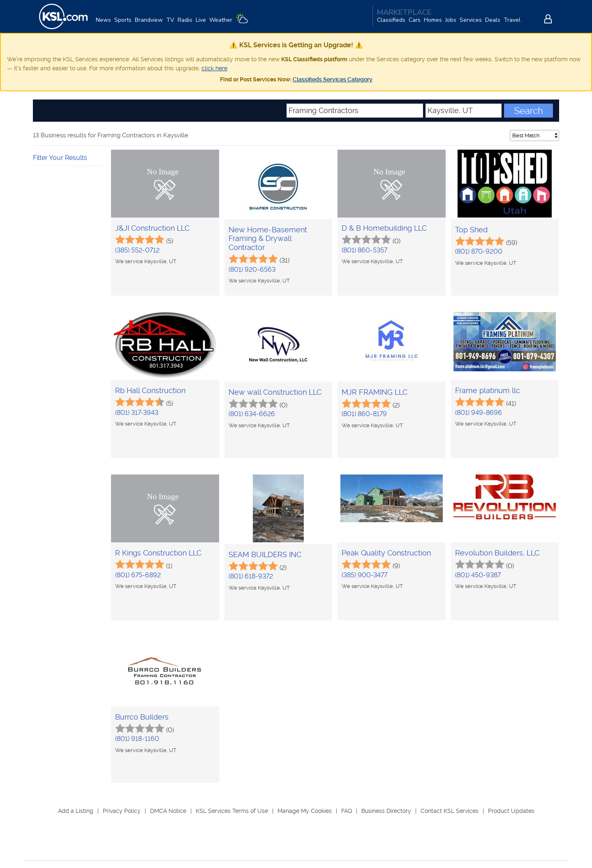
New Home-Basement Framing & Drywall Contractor (268, 238)
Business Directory (386, 811)
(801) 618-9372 (251, 576)
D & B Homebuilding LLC (384, 228)
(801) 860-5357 (364, 250)
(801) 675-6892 (138, 575)
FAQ (347, 811)
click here (214, 68)
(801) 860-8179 (364, 414)
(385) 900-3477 (364, 575)
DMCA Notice (168, 811)
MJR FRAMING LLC (375, 392)
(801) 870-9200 (479, 251)
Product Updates (511, 811)
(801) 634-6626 (252, 414)
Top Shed (471, 230)
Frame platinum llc (488, 390)
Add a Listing (76, 811)
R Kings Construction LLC (158, 553)
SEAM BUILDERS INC (265, 554)
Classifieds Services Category (333, 79)
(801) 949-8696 (479, 413)
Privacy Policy (122, 811)
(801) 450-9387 (478, 575)
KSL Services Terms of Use (232, 811)
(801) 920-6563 (252, 270)
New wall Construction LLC (275, 392)
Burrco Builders (142, 717)
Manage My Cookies (305, 811)
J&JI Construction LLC (152, 228)
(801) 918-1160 (137, 739)
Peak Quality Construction (386, 553)
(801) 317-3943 (137, 413)
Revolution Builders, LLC (497, 553)
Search (529, 111)
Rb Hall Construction (150, 390)
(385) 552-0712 (137, 250)
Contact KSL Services (450, 811)
